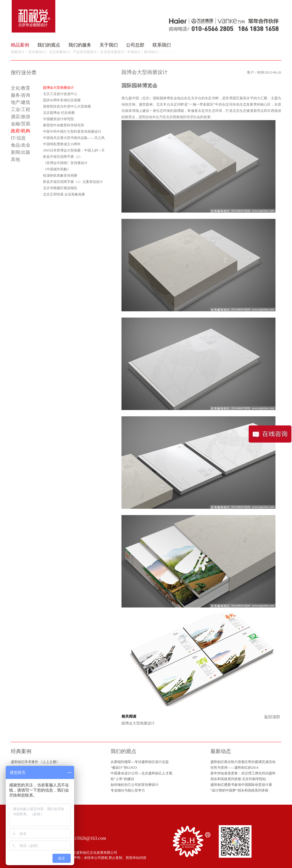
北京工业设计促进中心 (60, 94)
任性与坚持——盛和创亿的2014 (234, 768)
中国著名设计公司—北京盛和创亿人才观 (141, 773)
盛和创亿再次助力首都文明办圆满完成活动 (243, 762)
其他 (15, 159)
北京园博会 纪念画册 (59, 113)
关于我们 (109, 45)
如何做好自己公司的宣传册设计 (135, 785)
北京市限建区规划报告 (60, 188)
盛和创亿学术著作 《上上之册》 (35, 762)
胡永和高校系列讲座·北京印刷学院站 (238, 779)
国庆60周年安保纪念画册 (62, 100)
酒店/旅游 (21, 117)
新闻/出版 (21, 152)
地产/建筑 (21, 102)
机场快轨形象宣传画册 (60, 175)
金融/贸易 (21, 124)
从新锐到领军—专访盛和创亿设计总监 (140, 762)
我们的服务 (80, 45)
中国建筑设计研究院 (58, 119)
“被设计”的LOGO (124, 768)
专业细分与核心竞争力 (128, 790)
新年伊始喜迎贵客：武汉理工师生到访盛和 (243, 773)
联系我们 (162, 45)
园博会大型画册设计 (138, 723)
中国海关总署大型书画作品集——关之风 (74, 138)
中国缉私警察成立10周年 (62, 144)
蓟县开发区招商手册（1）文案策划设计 (73, 182)
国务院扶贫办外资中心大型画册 (67, 106)
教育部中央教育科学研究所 (64, 125)
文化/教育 (21, 88)
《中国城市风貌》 (57, 169)
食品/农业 (21, 145)
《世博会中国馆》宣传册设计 (65, 163)
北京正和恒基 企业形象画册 (64, 194)
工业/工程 (21, 109)
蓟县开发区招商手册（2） (63, 157)
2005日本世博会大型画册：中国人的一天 (74, 150)
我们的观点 (49, 45)
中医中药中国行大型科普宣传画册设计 (72, 132)
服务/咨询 (21, 95)
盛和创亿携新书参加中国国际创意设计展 (241, 785)
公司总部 (135, 45)
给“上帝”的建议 (122, 779)
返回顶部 (272, 717)
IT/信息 (18, 138)
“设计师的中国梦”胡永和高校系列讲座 (239, 790)
